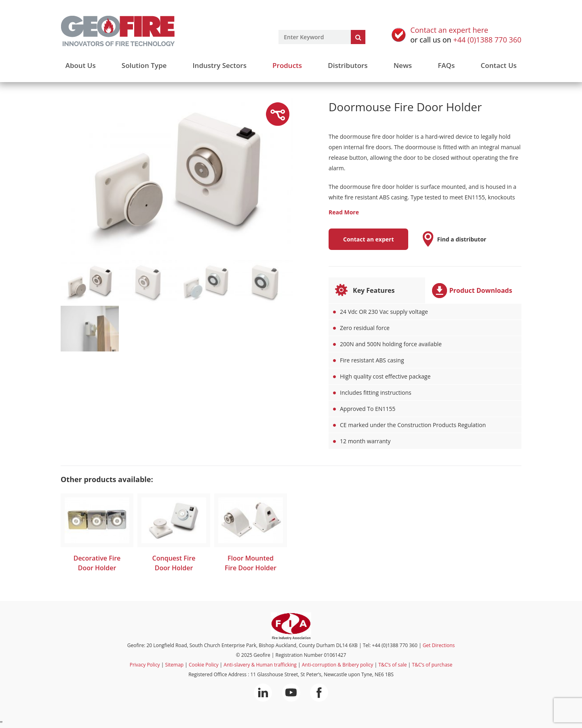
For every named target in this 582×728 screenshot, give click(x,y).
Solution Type (144, 65)
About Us (81, 65)
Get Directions (439, 645)
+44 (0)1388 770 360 (487, 40)
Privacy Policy (145, 665)
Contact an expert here (449, 30)
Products (287, 65)
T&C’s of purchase (432, 665)
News (403, 65)
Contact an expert (368, 239)
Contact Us (499, 65)
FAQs (446, 65)
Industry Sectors (219, 65)
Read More (344, 212)
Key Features (374, 290)
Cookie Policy (203, 665)
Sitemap (174, 665)
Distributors (348, 65)
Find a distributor (462, 239)
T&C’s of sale (392, 665)
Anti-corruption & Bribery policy (338, 665)
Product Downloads (481, 290)
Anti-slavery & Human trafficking (260, 665)
